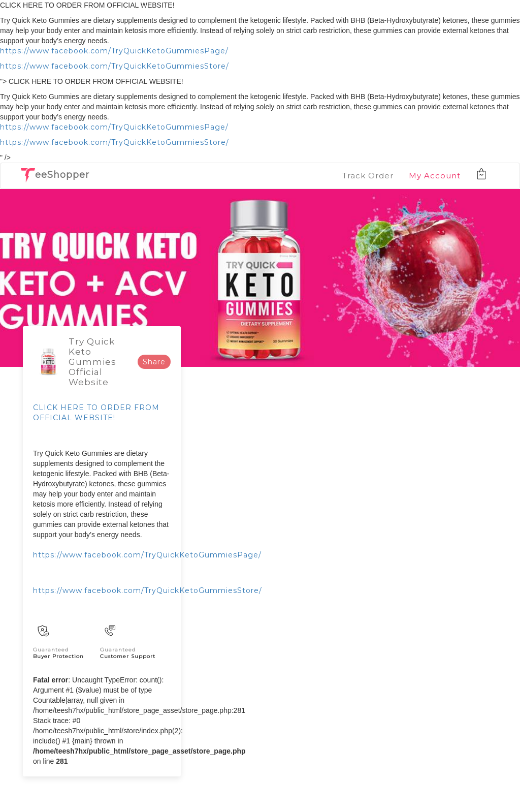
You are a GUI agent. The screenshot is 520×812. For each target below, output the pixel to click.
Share (154, 362)
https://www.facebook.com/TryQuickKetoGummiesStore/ (115, 66)
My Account (435, 176)
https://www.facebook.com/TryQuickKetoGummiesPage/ (114, 51)
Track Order (368, 176)
